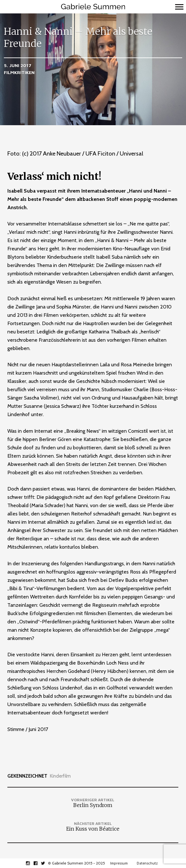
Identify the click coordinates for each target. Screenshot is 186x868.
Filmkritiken (19, 72)
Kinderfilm (60, 776)
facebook (39, 863)
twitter (47, 863)
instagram (31, 863)
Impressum (119, 863)
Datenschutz (147, 863)
